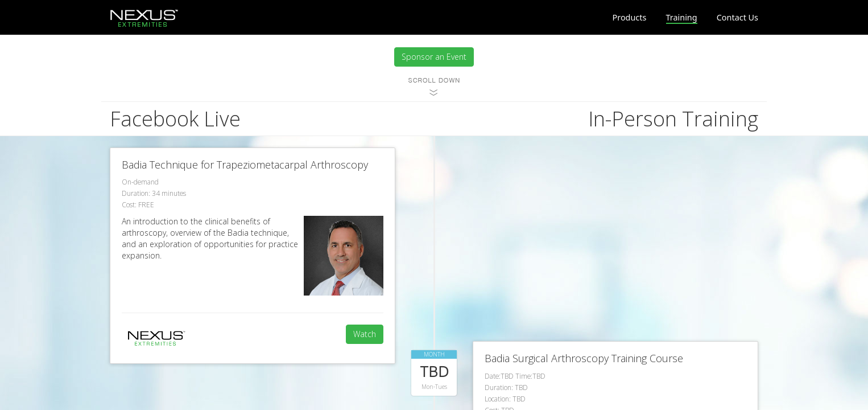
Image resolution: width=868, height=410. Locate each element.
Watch (365, 334)
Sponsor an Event (434, 57)
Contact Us (737, 17)
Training (682, 17)
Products (630, 17)
